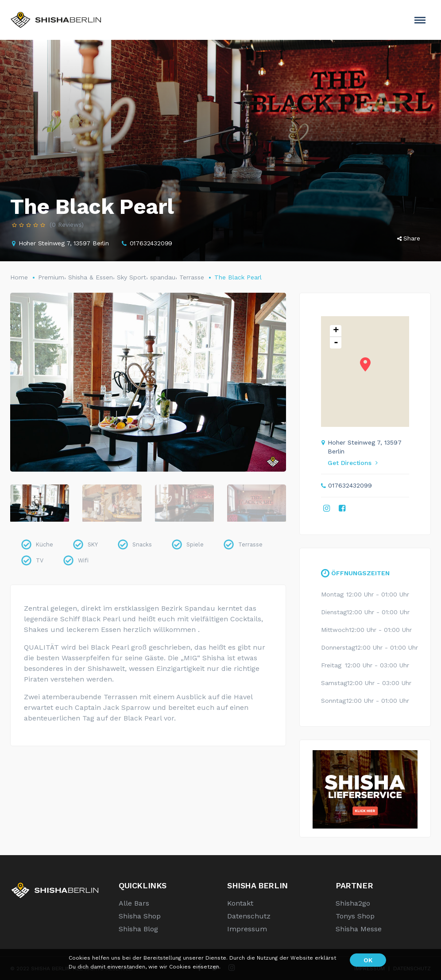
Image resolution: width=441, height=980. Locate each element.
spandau (163, 277)
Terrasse (192, 277)
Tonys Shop (355, 916)
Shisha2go (353, 903)
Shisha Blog (138, 929)
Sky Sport (132, 277)
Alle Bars (134, 903)
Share (409, 238)
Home (19, 277)
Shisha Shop (140, 916)
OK (368, 960)
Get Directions (352, 463)
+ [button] (336, 331)
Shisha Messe (359, 929)
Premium (51, 277)
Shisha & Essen (91, 277)
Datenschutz (249, 916)
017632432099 (151, 243)
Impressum (247, 929)
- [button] (336, 343)
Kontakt (240, 903)
